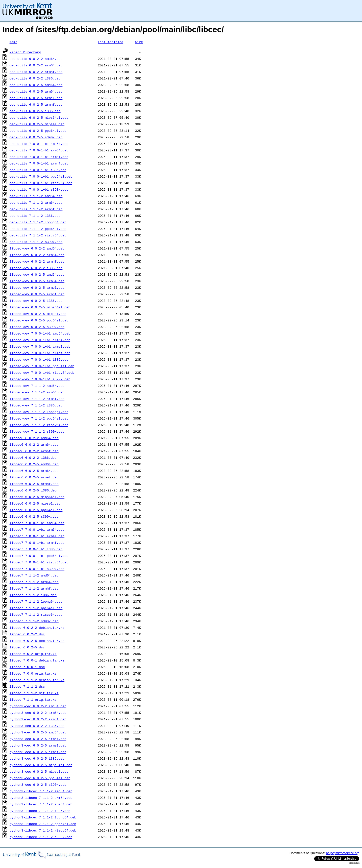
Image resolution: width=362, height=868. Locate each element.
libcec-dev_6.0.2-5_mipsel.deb (38, 314)
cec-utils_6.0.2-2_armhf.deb (36, 72)
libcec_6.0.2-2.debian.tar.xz (37, 628)
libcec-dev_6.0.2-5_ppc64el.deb (39, 320)
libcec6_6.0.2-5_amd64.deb (34, 464)
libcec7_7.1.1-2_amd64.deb (34, 575)
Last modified (110, 42)
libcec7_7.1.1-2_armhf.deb (34, 588)
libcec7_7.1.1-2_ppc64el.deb (36, 608)
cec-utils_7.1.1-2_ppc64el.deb (38, 229)
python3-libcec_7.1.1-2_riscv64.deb (43, 830)
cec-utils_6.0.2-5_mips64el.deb (39, 117)
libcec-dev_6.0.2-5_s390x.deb (37, 327)
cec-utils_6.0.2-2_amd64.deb (36, 59)
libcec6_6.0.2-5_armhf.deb (34, 484)
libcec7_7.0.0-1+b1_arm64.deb (37, 529)
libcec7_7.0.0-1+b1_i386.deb (36, 549)
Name (13, 42)
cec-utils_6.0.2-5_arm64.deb (36, 91)
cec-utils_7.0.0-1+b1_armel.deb (39, 157)
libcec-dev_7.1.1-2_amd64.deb (37, 386)
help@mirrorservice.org (343, 853)
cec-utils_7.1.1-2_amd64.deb (36, 196)
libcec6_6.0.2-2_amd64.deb (34, 438)
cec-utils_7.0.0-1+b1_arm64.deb (39, 150)
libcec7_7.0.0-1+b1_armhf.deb (37, 543)
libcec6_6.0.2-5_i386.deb (33, 490)
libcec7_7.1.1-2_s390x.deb (34, 621)
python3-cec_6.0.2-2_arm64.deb (38, 713)
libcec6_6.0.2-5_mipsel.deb (35, 503)
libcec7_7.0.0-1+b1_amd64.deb (37, 523)
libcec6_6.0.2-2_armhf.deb (34, 451)
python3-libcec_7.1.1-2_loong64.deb (43, 817)
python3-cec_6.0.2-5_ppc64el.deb (40, 778)
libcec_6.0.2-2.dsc (27, 634)
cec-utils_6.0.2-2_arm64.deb (36, 65)
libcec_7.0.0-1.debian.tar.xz (37, 660)
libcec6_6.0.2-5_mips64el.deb (37, 497)
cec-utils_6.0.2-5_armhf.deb (36, 104)
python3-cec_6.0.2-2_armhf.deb (38, 719)
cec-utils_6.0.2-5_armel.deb (36, 98)
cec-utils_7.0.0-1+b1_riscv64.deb (41, 183)
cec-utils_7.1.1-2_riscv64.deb (38, 235)
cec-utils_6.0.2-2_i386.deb (35, 78)
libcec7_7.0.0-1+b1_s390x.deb (37, 569)
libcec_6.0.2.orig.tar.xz (33, 654)
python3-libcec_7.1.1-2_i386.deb (40, 811)
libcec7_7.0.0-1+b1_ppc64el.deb (39, 556)
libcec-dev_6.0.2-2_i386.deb (36, 268)
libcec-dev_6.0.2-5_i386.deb (36, 301)
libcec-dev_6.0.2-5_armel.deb (37, 287)
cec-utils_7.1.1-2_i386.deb (35, 216)
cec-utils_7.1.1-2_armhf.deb (36, 209)
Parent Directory (25, 52)
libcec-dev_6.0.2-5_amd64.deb (37, 274)
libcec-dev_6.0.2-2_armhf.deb (37, 261)
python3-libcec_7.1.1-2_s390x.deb (41, 837)
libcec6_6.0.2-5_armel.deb (34, 477)
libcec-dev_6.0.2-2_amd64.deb (37, 248)
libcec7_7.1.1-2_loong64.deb (36, 601)
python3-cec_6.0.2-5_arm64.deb (38, 739)
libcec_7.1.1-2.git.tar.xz (34, 693)
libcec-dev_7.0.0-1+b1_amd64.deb (40, 333)
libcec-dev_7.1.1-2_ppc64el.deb (39, 418)
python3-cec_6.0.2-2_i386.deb (37, 726)
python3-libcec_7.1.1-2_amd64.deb (41, 791)
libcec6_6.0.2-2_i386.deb (33, 458)
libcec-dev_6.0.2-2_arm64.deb (37, 255)
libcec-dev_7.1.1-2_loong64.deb (39, 412)
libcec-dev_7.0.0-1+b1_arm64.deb (40, 340)
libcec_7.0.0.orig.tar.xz (33, 673)
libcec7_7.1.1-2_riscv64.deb (36, 614)
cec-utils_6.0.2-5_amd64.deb (36, 85)
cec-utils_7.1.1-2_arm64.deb (36, 202)
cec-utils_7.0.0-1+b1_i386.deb (38, 170)
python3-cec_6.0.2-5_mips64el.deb (41, 765)
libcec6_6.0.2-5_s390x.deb (34, 516)
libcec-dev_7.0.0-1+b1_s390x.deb (40, 379)
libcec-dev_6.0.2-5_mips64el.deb (40, 307)
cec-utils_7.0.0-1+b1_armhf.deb (39, 163)
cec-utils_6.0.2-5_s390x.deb (36, 137)
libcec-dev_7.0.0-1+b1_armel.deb (40, 346)
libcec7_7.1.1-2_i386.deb (33, 595)
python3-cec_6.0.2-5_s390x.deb (38, 784)
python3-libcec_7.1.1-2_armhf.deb (41, 804)
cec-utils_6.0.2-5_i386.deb (35, 111)
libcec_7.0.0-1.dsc (27, 667)
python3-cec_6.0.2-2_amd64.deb (38, 706)
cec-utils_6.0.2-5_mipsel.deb (37, 124)
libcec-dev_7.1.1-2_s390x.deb (37, 431)
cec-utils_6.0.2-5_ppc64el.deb (38, 131)
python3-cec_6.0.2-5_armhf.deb (38, 752)
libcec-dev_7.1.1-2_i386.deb (36, 405)
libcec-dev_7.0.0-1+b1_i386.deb (39, 359)
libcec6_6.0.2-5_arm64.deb (34, 471)
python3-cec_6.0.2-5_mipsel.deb (39, 771)
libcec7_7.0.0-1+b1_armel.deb (37, 536)
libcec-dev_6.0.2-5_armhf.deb (37, 294)
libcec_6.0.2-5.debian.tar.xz (37, 641)
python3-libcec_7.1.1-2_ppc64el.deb (43, 824)
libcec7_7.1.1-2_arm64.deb (34, 582)
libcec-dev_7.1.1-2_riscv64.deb (39, 425)
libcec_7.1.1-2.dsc (27, 686)
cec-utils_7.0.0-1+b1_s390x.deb (39, 189)
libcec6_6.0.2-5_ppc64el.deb (36, 510)
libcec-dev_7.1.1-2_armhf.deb (37, 399)
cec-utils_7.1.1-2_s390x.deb (36, 242)
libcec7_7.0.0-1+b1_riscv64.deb (39, 562)
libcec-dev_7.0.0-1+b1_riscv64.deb (42, 373)
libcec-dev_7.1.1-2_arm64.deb (37, 392)
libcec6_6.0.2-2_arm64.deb (34, 444)
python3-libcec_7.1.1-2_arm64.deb (41, 798)
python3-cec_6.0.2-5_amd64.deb (38, 732)
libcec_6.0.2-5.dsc (27, 647)
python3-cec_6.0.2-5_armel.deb (38, 745)
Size (139, 42)
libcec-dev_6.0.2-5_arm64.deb (37, 281)
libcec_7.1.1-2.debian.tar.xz (37, 680)
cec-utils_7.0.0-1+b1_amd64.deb (39, 144)
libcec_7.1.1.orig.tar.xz (33, 699)
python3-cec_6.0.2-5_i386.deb (37, 758)
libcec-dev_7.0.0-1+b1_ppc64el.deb (42, 366)
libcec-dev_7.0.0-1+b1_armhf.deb (40, 353)
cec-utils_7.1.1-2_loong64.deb (38, 222)
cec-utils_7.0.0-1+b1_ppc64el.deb (41, 176)
